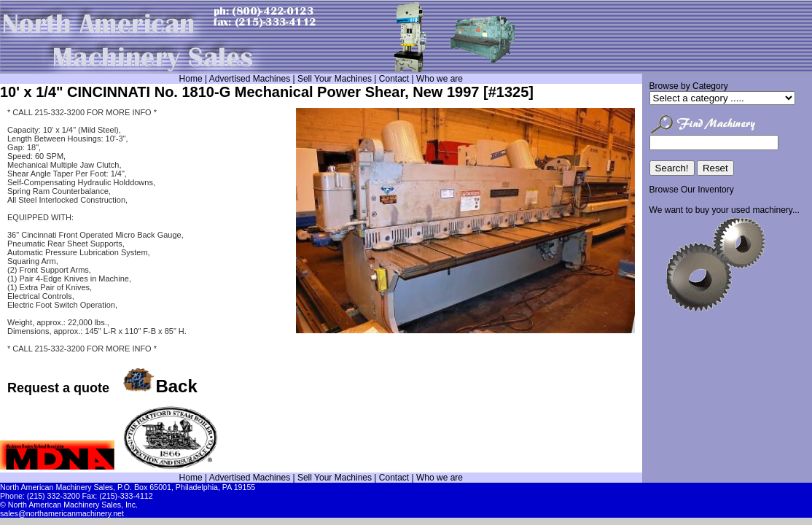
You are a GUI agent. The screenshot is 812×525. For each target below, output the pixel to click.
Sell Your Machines (335, 79)
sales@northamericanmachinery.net (62, 513)
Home (191, 79)
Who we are (440, 79)
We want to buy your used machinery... (725, 210)
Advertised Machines (250, 79)
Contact (394, 79)
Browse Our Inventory (692, 190)
